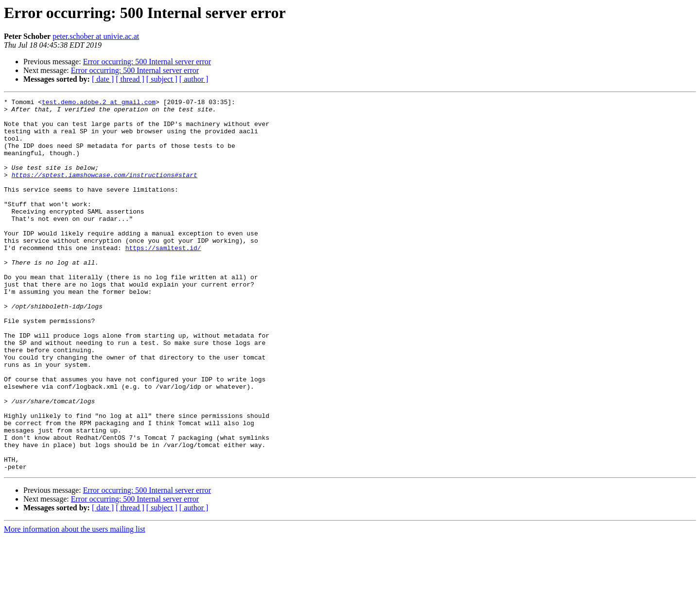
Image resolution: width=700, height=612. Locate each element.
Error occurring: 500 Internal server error (147, 62)
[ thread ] (130, 79)
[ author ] (194, 79)
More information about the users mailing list (75, 603)
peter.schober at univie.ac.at (96, 36)
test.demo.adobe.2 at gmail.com (99, 103)
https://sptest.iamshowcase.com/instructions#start (105, 191)
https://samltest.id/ (163, 278)
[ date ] (103, 79)
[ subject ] (162, 79)
